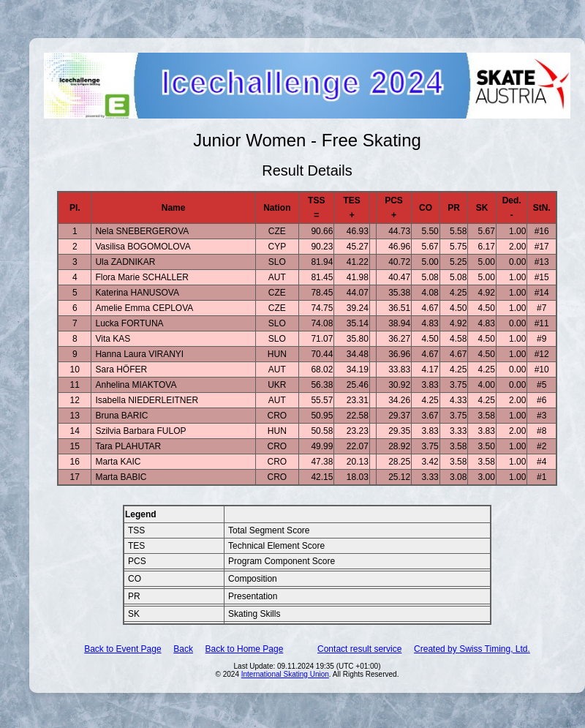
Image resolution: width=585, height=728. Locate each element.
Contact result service (359, 649)
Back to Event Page (122, 649)
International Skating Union (285, 674)
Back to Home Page (245, 649)
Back (183, 649)
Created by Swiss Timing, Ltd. (472, 649)
